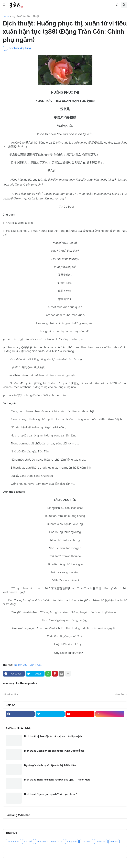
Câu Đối (28, 842)
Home (6, 16)
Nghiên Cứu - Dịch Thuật (25, 16)
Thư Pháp (86, 842)
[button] (4, 5)
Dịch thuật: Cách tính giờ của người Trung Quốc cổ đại (54, 751)
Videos (114, 842)
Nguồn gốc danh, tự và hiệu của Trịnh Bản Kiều (50, 765)
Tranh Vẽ (101, 842)
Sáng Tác (72, 842)
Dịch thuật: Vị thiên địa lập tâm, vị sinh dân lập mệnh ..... (55, 736)
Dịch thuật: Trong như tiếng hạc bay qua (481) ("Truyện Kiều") (58, 780)
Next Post (120, 695)
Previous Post (12, 695)
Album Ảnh (13, 842)
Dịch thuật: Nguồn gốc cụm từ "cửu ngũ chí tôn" (51, 794)
